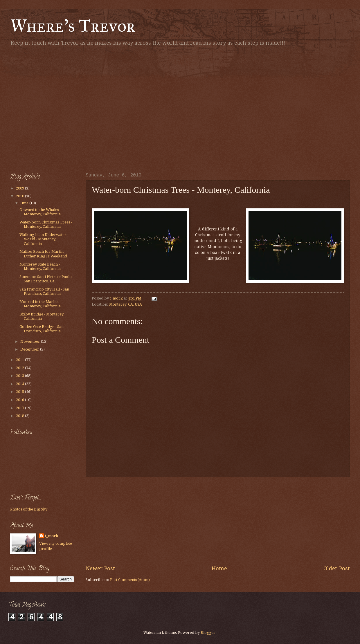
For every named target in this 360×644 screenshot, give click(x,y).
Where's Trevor (73, 26)
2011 (20, 360)
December (30, 349)
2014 (20, 384)
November (31, 341)
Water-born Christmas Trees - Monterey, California (46, 224)
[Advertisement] (54, 108)
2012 (20, 368)
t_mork (52, 536)
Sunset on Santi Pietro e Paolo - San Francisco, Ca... (47, 279)
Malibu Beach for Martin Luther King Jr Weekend (43, 254)
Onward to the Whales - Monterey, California (40, 212)
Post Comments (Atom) (130, 580)
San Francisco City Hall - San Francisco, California (44, 291)
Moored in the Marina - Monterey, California (40, 304)
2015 (20, 392)
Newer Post (100, 568)
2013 (20, 376)
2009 (20, 188)
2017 (20, 408)
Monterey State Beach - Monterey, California (40, 266)
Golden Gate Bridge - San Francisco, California (42, 329)
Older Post (337, 568)
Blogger (208, 633)
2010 (20, 196)
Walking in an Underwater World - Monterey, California (43, 239)
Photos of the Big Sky (29, 509)
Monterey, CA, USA (126, 304)
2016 (20, 400)
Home (219, 568)
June (25, 203)
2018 (20, 416)
